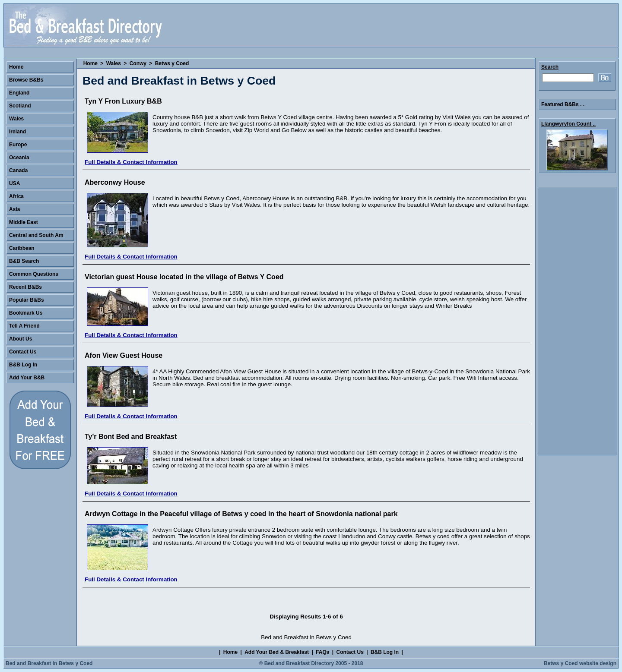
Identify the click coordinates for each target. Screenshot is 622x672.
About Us (21, 339)
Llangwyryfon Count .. (568, 124)
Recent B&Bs (25, 287)
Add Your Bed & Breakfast (277, 652)
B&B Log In (23, 365)
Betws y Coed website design (580, 663)
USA (14, 183)
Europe (18, 145)
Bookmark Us (26, 313)
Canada (18, 170)
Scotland (20, 106)
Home (90, 63)
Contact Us (23, 352)
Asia (14, 209)
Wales (114, 63)
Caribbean (22, 248)
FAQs (322, 652)
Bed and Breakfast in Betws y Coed (49, 663)
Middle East (24, 222)
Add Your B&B (27, 378)
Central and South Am (36, 235)
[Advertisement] (577, 321)
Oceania (19, 158)
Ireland (17, 132)
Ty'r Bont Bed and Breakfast (131, 437)
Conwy (138, 63)
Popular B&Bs (27, 300)
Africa (16, 196)
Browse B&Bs (26, 80)
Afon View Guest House (124, 355)
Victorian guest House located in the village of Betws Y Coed (184, 277)
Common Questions (34, 274)
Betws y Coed (172, 63)
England (19, 93)
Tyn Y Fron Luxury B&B (123, 101)
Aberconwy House (115, 182)
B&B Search (24, 261)
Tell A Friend (24, 326)
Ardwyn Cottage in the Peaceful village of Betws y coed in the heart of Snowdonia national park (241, 514)
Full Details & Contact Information (131, 162)
